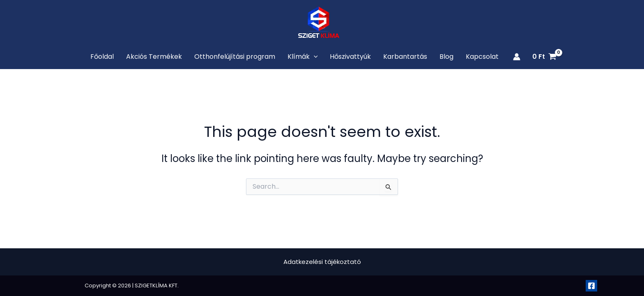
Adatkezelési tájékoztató (322, 262)
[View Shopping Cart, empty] (544, 57)
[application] (314, 57)
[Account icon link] (517, 57)
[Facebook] (591, 286)
